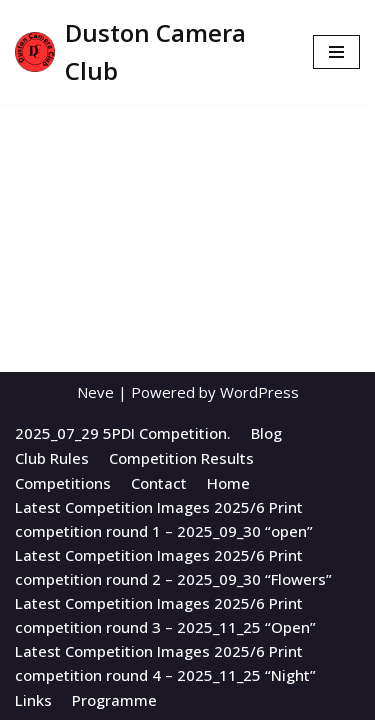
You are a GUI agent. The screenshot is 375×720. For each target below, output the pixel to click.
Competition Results (181, 458)
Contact (159, 483)
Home (228, 483)
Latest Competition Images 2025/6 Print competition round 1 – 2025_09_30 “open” (164, 519)
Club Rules (52, 458)
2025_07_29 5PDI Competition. (123, 433)
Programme (114, 700)
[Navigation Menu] (336, 52)
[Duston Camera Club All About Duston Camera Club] (149, 52)
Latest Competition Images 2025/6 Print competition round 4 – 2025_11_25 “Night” (165, 663)
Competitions (63, 483)
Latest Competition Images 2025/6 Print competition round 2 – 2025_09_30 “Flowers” (173, 567)
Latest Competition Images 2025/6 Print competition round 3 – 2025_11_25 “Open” (165, 615)
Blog (266, 433)
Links (33, 700)
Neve (95, 392)
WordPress (259, 392)
